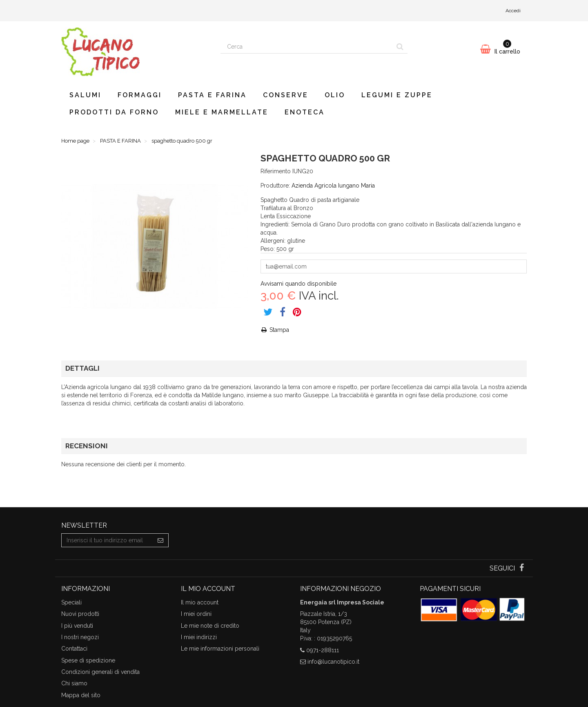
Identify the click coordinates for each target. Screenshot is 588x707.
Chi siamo (74, 683)
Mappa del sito (81, 695)
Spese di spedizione (88, 660)
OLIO (335, 95)
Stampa (275, 330)
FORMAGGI (140, 95)
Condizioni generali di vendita (100, 672)
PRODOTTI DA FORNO (114, 112)
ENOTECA (305, 112)
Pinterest (297, 312)
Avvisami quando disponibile (298, 284)
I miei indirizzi (199, 637)
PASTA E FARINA (212, 95)
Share (283, 312)
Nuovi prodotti (80, 614)
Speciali (71, 602)
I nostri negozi (80, 637)
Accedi (513, 11)
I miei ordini (196, 614)
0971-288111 (323, 650)
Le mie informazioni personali (220, 649)
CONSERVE (286, 95)
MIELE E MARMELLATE (222, 112)
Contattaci (74, 649)
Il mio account (200, 602)
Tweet (268, 312)
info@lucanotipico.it (333, 662)
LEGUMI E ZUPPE (397, 95)
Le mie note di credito (210, 626)
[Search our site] (307, 47)
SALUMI (85, 95)
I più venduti (77, 626)
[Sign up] (161, 540)
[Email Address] (107, 540)
